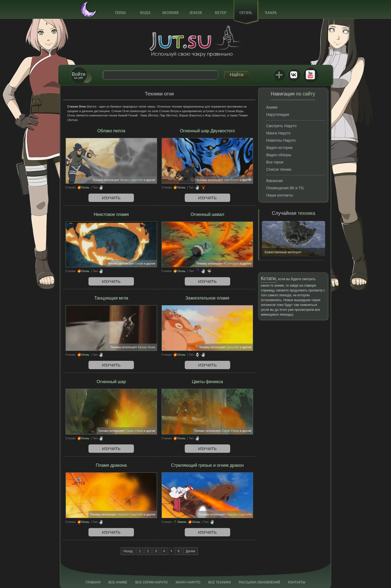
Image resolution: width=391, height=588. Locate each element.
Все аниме (118, 582)
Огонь (246, 13)
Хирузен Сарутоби (130, 514)
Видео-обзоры (279, 155)
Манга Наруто (278, 133)
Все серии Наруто (152, 582)
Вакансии (275, 181)
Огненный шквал (207, 214)
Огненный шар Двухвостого (207, 131)
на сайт (79, 75)
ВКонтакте (294, 75)
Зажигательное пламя (207, 298)
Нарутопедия (278, 115)
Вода (145, 13)
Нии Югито (232, 180)
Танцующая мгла (111, 298)
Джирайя (233, 347)
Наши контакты (280, 195)
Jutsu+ (279, 75)
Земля (196, 13)
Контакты (297, 582)
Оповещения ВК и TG (285, 188)
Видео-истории (279, 148)
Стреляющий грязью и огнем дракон (207, 465)
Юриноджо (231, 263)
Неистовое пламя (111, 214)
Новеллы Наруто (281, 140)
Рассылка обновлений (260, 582)
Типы (120, 13)
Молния (170, 13)
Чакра (271, 13)
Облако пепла (111, 131)
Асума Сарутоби (131, 180)
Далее (191, 551)
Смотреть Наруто (281, 126)
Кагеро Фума (147, 347)
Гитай (139, 263)
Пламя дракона (111, 465)
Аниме (272, 107)
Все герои (275, 162)
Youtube (310, 75)
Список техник (279, 169)
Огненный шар (111, 382)
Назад (128, 551)
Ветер (221, 13)
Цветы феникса (207, 382)
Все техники (219, 582)
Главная (93, 582)
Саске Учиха (134, 431)
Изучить (111, 198)
